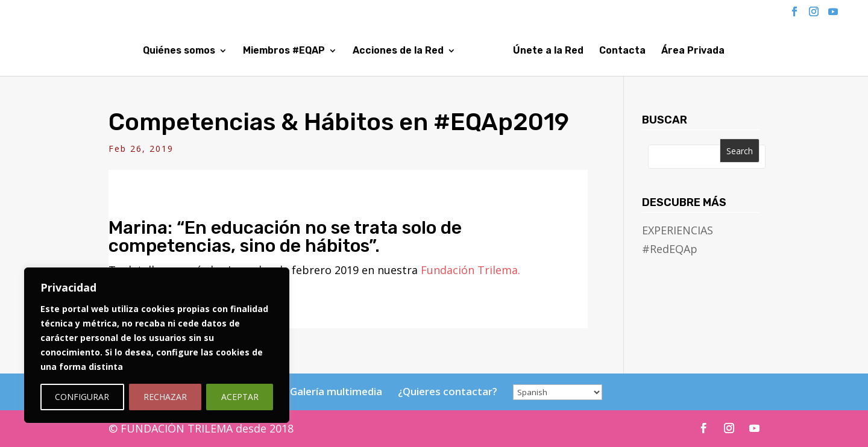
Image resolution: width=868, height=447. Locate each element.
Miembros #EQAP (242, 51)
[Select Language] (558, 392)
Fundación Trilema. (470, 270)
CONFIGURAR (82, 397)
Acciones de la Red (356, 51)
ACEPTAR (240, 397)
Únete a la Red (590, 51)
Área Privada (734, 51)
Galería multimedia (336, 391)
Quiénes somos (137, 51)
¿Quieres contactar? (448, 391)
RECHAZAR (165, 397)
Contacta (664, 51)
